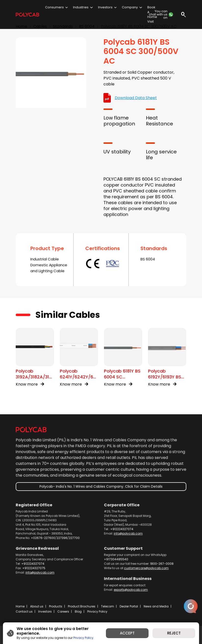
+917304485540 (116, 559)
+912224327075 (34, 568)
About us (37, 606)
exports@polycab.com (131, 590)
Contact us (24, 611)
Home (20, 606)
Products (56, 606)
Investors (105, 7)
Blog (78, 611)
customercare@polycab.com (146, 568)
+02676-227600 (43, 538)
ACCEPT (127, 633)
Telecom (107, 606)
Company (130, 7)
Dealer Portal (129, 606)
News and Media (156, 606)
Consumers (54, 7)
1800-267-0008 (162, 564)
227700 (74, 538)
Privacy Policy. (84, 638)
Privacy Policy (97, 611)
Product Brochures (82, 606)
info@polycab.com (128, 533)
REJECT (174, 633)
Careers (63, 611)
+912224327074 (122, 529)
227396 (62, 538)
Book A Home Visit (152, 14)
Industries (81, 7)
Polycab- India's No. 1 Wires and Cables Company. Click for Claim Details (101, 486)
